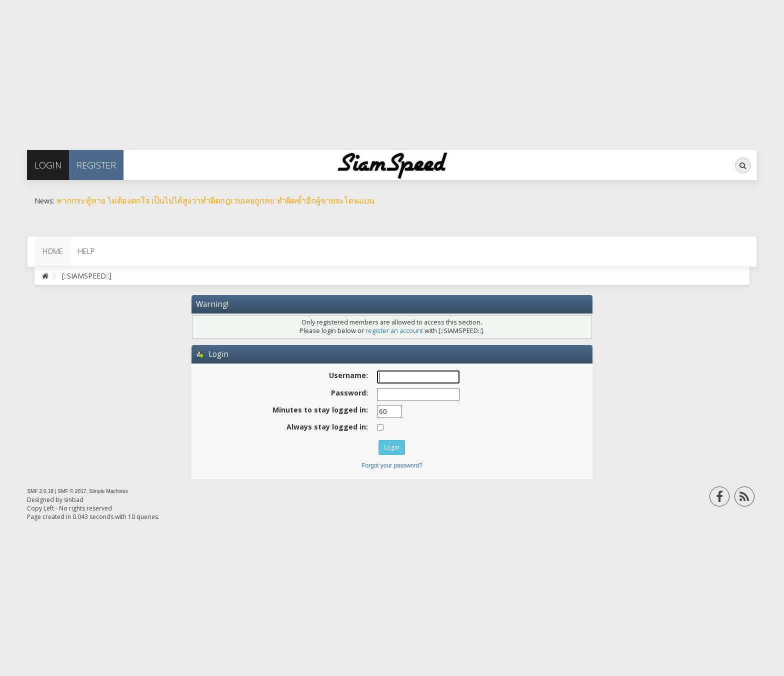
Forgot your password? (392, 465)
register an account (394, 331)
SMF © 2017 (72, 491)
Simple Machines (108, 491)
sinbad (74, 500)
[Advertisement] (300, 70)
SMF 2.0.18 (40, 491)
